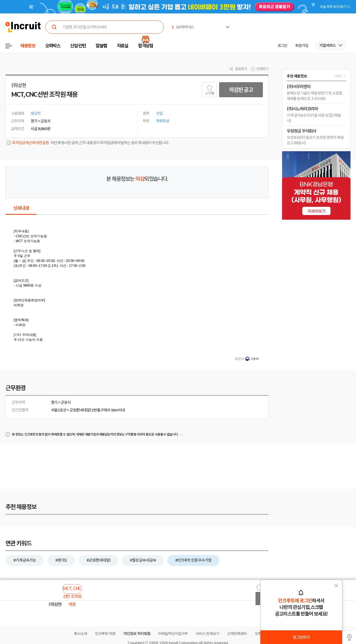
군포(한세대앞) (80, 410)
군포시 (66, 402)
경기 (54, 402)
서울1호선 (59, 410)
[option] (317, 21)
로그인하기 (301, 637)
